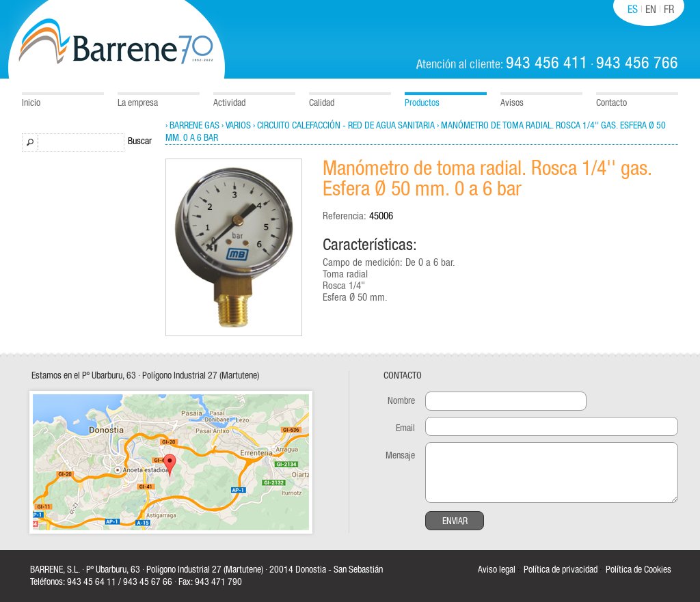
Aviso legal (497, 570)
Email (405, 428)
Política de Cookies (638, 570)
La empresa (138, 103)
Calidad (322, 103)
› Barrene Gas (192, 126)
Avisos (512, 103)
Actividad (229, 103)
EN (651, 10)
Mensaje (400, 456)
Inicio (31, 103)
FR (669, 10)
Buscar (140, 141)
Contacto (611, 103)
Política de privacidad (561, 570)
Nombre (401, 401)
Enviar (455, 521)
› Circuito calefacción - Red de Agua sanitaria (344, 126)
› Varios (236, 126)
